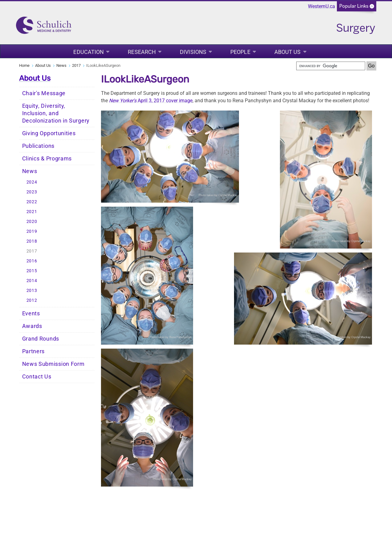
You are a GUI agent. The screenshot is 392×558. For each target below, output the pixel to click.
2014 (32, 281)
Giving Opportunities (49, 133)
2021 (32, 212)
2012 (32, 300)
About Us (288, 52)
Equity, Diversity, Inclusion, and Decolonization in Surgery (56, 113)
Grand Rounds (41, 339)
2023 (32, 192)
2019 (32, 231)
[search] (331, 66)
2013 (32, 291)
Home (24, 65)
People (240, 52)
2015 (32, 271)
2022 (32, 202)
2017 (76, 65)
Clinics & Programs (47, 159)
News (61, 65)
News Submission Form (53, 364)
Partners (34, 351)
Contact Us (37, 377)
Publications (38, 146)
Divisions (193, 52)
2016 (32, 261)
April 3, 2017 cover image (151, 101)
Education (89, 52)
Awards (32, 326)
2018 (32, 241)
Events (31, 313)
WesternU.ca (321, 6)
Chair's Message (44, 93)
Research (142, 52)
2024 (32, 182)
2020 (32, 222)
